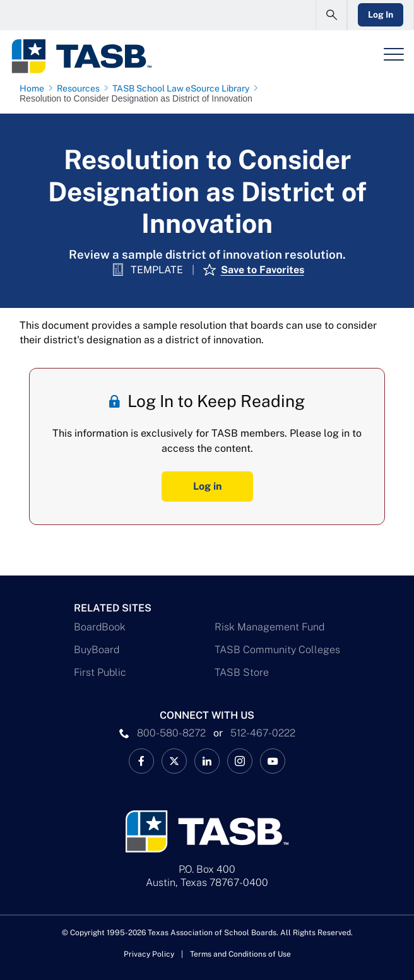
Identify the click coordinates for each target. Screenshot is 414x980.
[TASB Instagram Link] (240, 761)
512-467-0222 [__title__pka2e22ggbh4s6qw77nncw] (263, 733)
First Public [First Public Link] (100, 672)
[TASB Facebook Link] (141, 761)
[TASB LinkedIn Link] (207, 761)
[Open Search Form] (331, 15)
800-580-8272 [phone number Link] (171, 733)
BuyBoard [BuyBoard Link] (97, 650)
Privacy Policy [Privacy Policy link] (149, 954)
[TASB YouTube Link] (273, 761)
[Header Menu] (394, 54)
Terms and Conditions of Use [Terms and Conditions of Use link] (240, 954)
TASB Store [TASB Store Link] (242, 672)
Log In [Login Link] (381, 15)
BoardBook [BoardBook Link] (100, 627)
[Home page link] (34, 88)
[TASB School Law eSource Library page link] (183, 88)
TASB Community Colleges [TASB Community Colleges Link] (277, 650)
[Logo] (81, 56)
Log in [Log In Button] (207, 486)
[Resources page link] (81, 88)
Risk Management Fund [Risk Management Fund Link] (269, 627)
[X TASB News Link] (174, 761)
